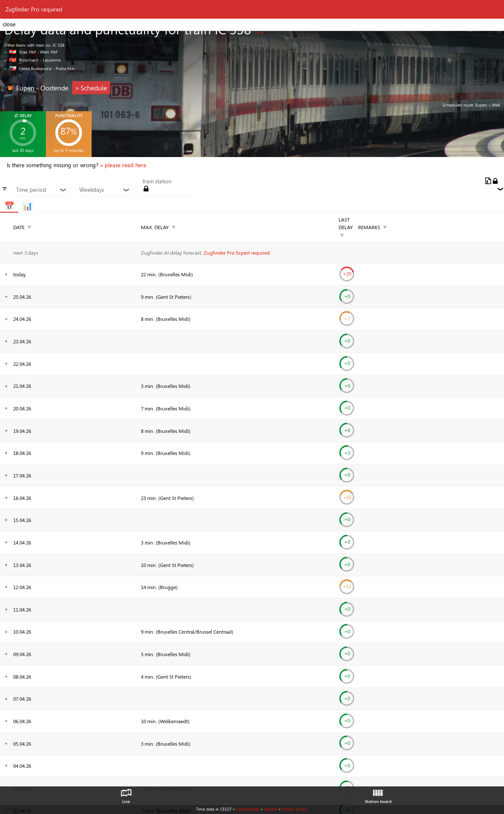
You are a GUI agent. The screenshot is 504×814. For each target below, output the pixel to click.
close (9, 24)
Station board (378, 794)
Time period (41, 190)
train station (157, 181)
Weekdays (105, 190)
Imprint (271, 809)
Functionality (248, 809)
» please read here (123, 165)
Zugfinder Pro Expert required (237, 253)
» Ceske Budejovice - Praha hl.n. (40, 68)
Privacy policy (294, 809)
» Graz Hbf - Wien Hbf (31, 52)
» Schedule (91, 88)
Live (126, 794)
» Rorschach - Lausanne (32, 60)
